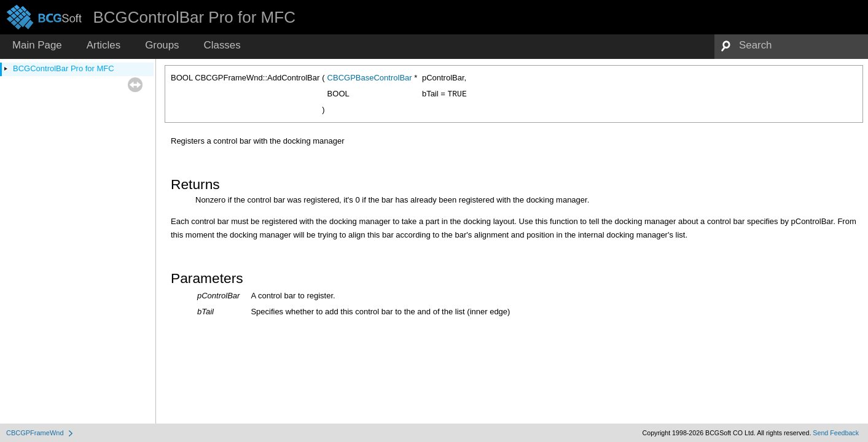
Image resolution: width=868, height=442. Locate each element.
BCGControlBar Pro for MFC (64, 68)
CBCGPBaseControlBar (370, 78)
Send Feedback (836, 433)
